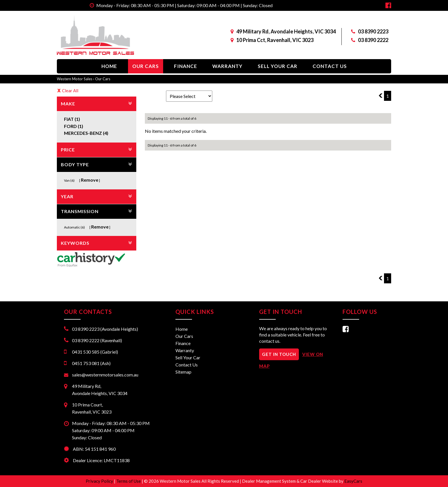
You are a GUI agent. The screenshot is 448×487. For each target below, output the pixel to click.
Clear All (70, 91)
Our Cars (146, 66)
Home (109, 66)
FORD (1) (74, 126)
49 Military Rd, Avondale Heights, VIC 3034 (286, 31)
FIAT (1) (72, 119)
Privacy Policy (100, 481)
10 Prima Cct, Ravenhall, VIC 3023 (275, 40)
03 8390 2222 (373, 40)
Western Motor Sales (75, 79)
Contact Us (330, 66)
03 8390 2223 (373, 31)
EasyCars (353, 481)
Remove (90, 180)
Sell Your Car (278, 66)
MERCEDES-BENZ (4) (86, 133)
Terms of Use (129, 481)
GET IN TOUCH (279, 354)
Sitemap (183, 372)
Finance (186, 66)
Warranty (227, 66)
